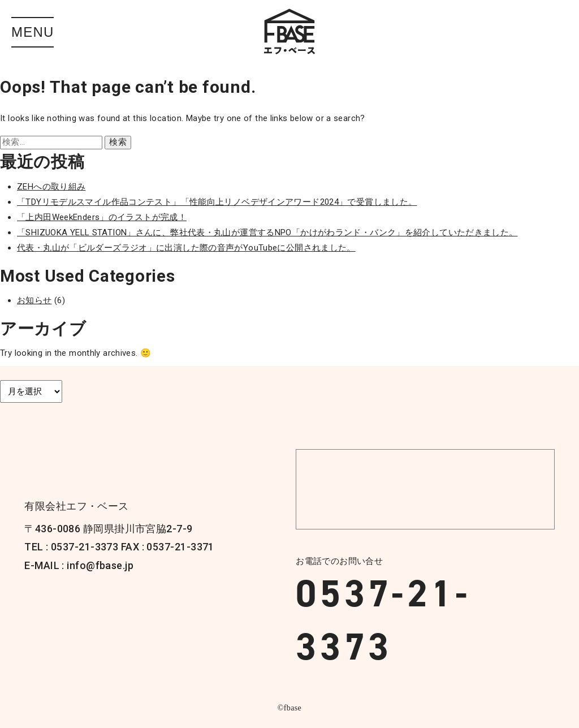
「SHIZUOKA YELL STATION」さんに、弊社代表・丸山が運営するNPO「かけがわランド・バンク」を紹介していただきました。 (267, 232)
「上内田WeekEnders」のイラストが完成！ (102, 217)
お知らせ (34, 300)
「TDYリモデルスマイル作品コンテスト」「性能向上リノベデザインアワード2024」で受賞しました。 (217, 202)
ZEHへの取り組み (51, 187)
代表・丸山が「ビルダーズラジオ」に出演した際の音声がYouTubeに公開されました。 (186, 248)
